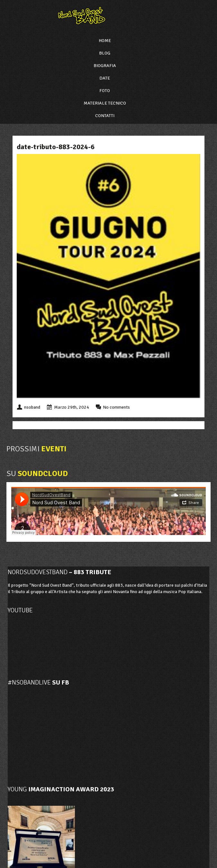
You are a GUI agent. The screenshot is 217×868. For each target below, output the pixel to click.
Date (105, 78)
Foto (105, 91)
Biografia (105, 66)
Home (105, 41)
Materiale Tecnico (105, 103)
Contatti (105, 116)
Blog (105, 53)
